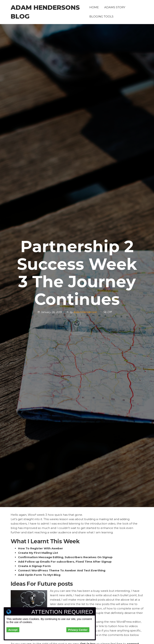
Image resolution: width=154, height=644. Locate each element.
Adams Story (115, 7)
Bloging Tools (101, 16)
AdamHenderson (85, 312)
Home (94, 7)
